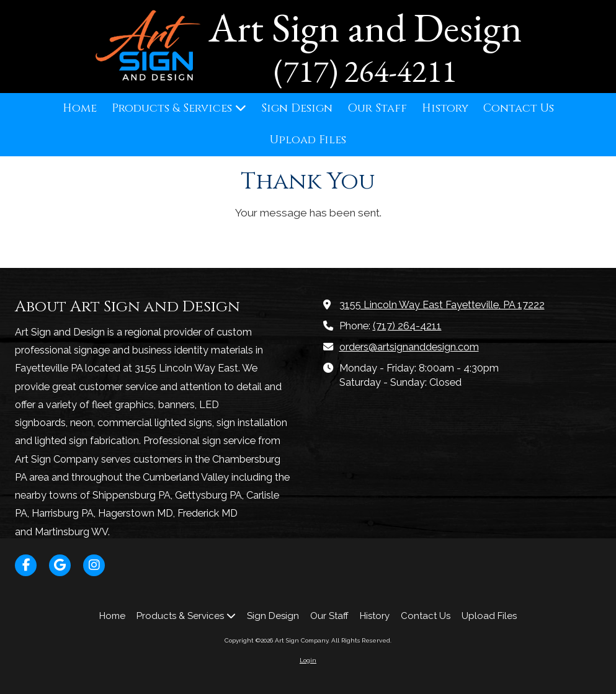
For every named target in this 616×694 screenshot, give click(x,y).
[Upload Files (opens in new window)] (308, 140)
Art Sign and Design (365, 27)
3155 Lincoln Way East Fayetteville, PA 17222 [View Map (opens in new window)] (442, 305)
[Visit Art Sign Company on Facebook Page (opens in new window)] (26, 565)
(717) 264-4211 (407, 326)
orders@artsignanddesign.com (409, 347)
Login (308, 660)
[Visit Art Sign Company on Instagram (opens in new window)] (94, 565)
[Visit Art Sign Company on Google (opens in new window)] (60, 565)
